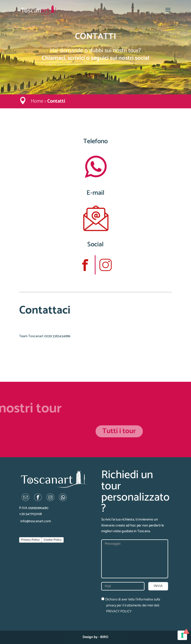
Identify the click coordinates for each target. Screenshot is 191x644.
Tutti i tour (167, 431)
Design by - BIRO (95, 637)
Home (37, 101)
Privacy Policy (30, 540)
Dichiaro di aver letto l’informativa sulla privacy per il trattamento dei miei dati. (131, 606)
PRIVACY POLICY (119, 612)
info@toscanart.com (36, 521)
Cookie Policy (52, 540)
